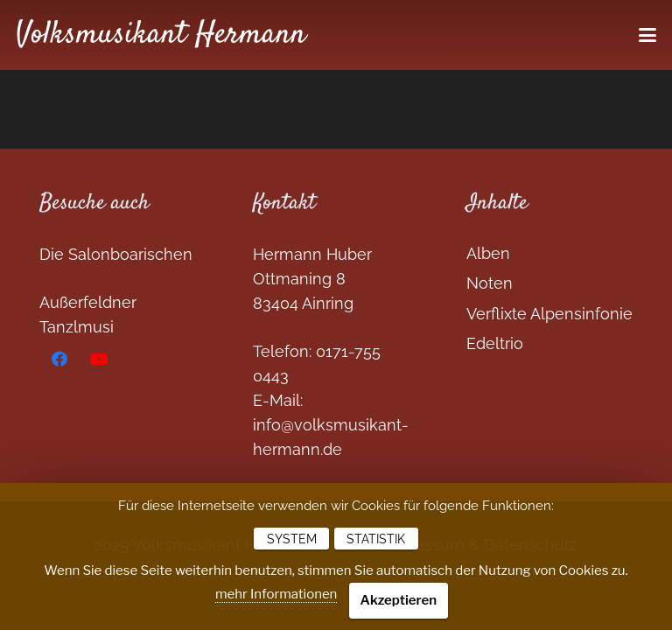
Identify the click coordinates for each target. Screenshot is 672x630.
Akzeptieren (399, 600)
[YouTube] (98, 359)
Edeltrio (495, 343)
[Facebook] (59, 359)
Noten (490, 283)
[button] (648, 35)
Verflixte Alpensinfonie (549, 314)
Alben (488, 253)
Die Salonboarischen (116, 254)
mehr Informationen (276, 594)
